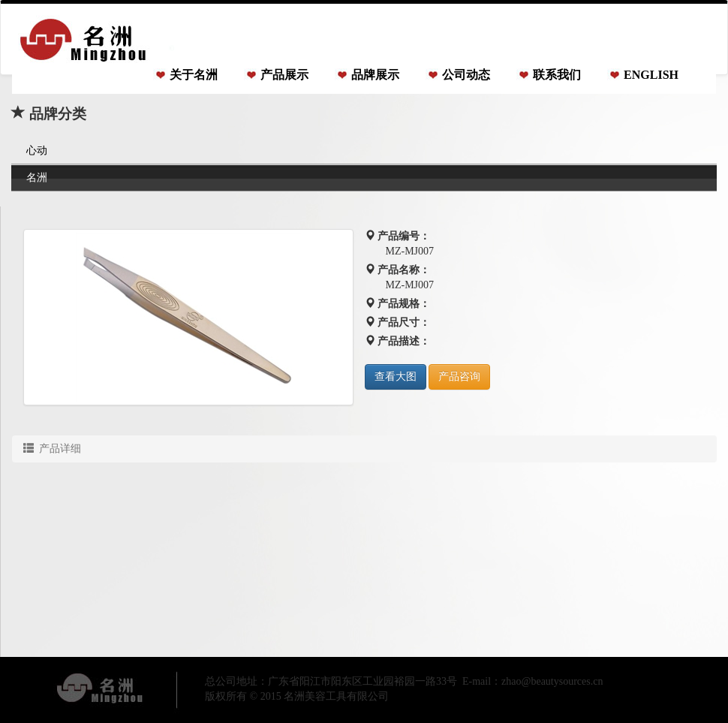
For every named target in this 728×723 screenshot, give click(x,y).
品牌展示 (375, 75)
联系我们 (557, 75)
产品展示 (284, 75)
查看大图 (396, 377)
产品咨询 (459, 377)
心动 (37, 151)
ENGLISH (651, 75)
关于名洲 (194, 75)
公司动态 (466, 75)
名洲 (37, 178)
